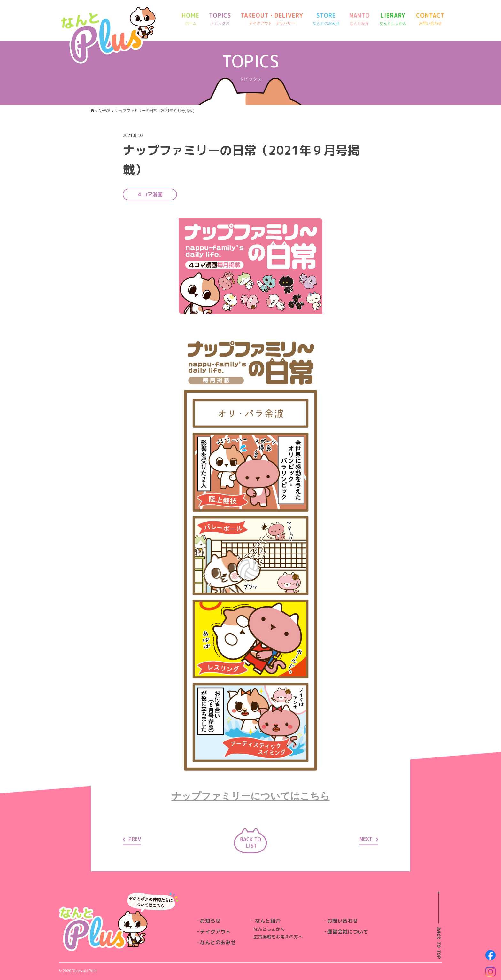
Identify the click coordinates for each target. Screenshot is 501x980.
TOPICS (220, 19)
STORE (326, 19)
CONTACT (430, 19)
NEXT (369, 839)
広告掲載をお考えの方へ (278, 937)
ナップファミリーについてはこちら (251, 796)
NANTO (360, 19)
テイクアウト (215, 932)
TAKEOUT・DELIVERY (272, 19)
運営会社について (348, 932)
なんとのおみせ (218, 942)
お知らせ (210, 921)
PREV (132, 839)
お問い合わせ (343, 921)
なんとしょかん (269, 929)
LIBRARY (393, 19)
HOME (191, 19)
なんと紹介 (268, 921)
